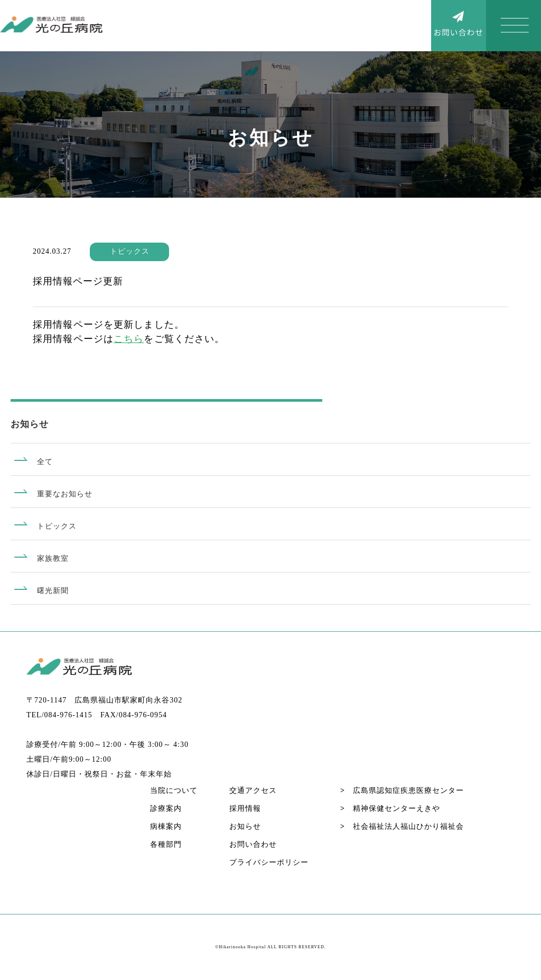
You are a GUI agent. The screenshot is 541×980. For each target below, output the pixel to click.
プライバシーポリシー (269, 862)
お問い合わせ (253, 844)
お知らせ (245, 826)
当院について (174, 791)
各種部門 (166, 844)
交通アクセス (253, 791)
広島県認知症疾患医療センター (402, 791)
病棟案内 (166, 826)
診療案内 (166, 808)
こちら (129, 339)
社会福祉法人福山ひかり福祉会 (402, 826)
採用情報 (245, 808)
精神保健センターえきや (390, 808)
